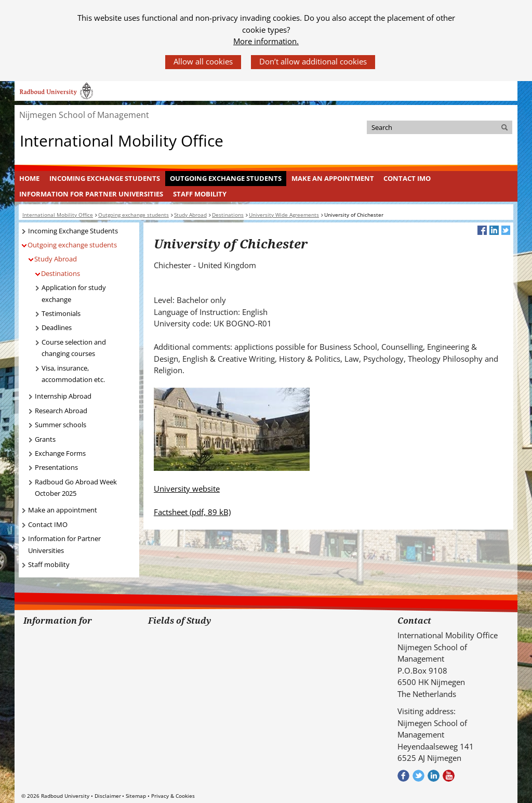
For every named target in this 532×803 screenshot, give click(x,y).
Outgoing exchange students (226, 178)
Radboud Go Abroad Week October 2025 (76, 488)
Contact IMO (407, 178)
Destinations (61, 273)
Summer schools (61, 425)
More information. (266, 41)
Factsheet (192, 512)
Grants (45, 439)
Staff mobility (200, 194)
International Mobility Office (122, 140)
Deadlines (57, 327)
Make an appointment (333, 178)
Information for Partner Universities (91, 194)
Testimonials (61, 313)
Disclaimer (108, 796)
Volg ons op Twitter (418, 776)
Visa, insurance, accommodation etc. (73, 374)
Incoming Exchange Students (105, 178)
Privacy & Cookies (173, 796)
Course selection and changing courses (74, 348)
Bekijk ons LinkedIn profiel (434, 776)
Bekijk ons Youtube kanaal (449, 776)
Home (29, 178)
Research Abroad (61, 411)
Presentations (56, 467)
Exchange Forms (60, 453)
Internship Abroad (63, 396)
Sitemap (136, 796)
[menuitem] (30, 179)
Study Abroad (56, 259)
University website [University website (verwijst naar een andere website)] (187, 489)
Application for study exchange (74, 293)
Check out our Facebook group (403, 776)
